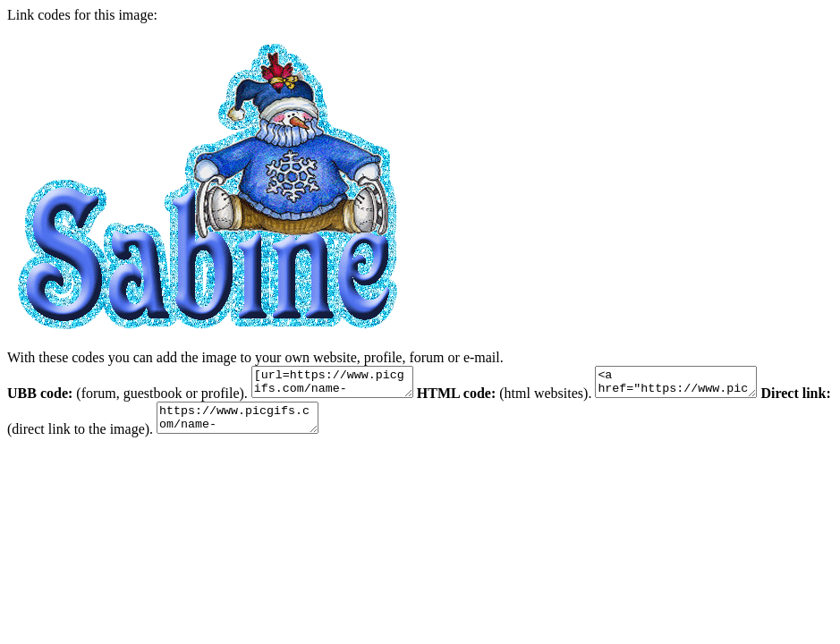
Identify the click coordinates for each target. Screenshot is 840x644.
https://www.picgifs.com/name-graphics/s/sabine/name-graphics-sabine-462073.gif (320, 426)
